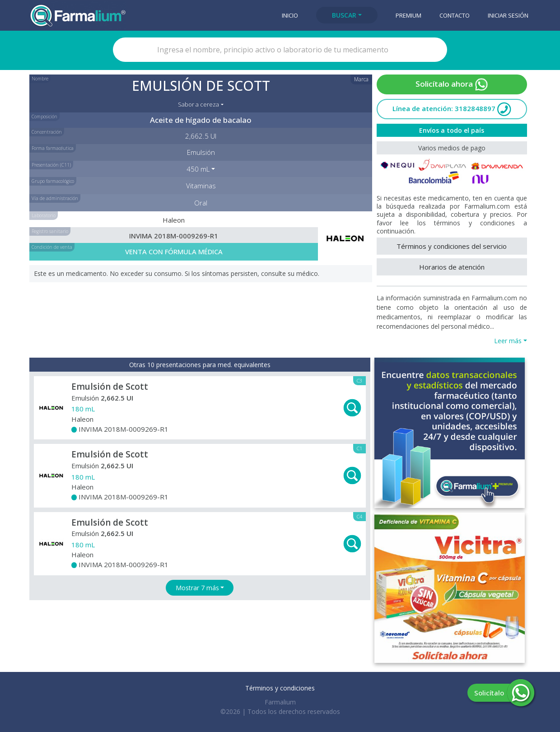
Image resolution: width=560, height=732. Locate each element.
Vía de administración (55, 198)
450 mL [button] (198, 169)
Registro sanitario (50, 231)
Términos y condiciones (280, 688)
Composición (44, 117)
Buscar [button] (344, 15)
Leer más (508, 341)
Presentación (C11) (51, 165)
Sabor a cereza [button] (198, 104)
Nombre (40, 79)
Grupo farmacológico (53, 181)
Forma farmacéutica (53, 148)
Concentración (47, 132)
